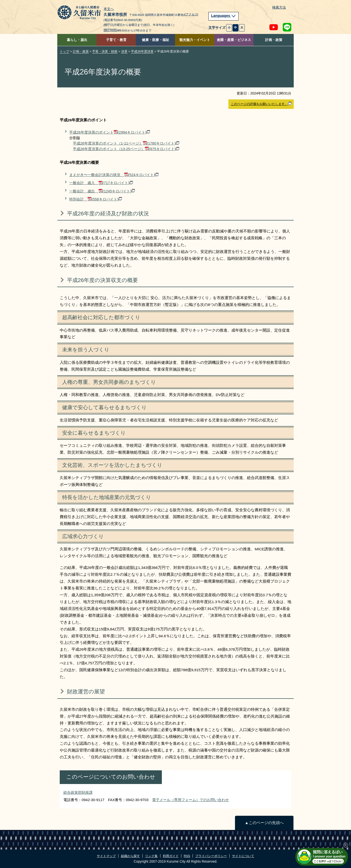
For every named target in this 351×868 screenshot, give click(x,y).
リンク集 (151, 856)
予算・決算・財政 (105, 51)
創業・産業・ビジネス (234, 40)
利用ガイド (171, 856)
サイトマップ (106, 856)
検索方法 (279, 7)
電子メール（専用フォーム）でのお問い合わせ (190, 800)
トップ (64, 51)
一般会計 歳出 (102, 191)
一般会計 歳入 (101, 183)
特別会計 (96, 199)
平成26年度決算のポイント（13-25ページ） (126, 149)
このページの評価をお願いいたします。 (261, 104)
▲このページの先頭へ (264, 823)
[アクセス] (191, 14)
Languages (224, 16)
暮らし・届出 (77, 40)
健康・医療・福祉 (156, 40)
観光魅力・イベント (195, 40)
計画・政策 (274, 40)
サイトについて (243, 856)
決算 (124, 51)
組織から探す (130, 856)
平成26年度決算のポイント (110, 132)
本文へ (109, 9)
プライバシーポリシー (211, 856)
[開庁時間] (110, 30)
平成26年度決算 (142, 51)
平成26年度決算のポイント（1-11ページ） (126, 143)
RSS (187, 856)
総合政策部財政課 (78, 792)
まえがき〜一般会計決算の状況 (114, 175)
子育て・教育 (116, 40)
